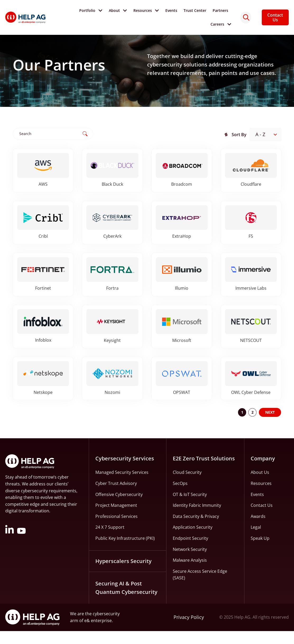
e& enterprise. (99, 633)
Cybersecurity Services (125, 472)
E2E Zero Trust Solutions (204, 472)
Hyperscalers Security (123, 574)
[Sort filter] (265, 147)
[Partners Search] (53, 146)
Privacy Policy (189, 630)
